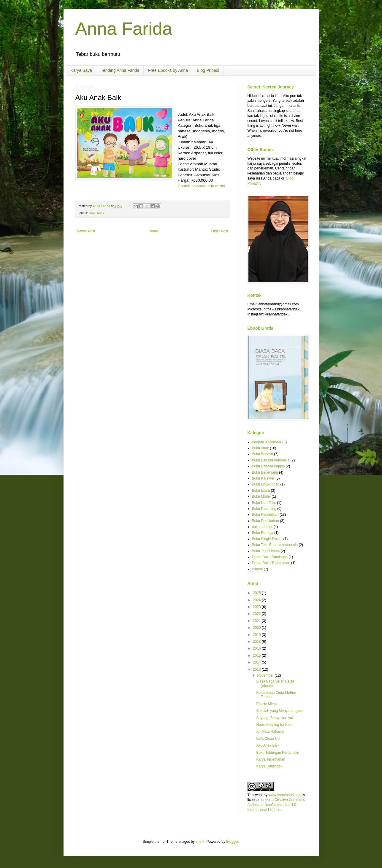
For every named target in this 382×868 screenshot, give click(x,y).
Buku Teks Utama (266, 551)
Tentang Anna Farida (120, 70)
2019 (257, 635)
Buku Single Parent (267, 539)
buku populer (262, 527)
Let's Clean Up (268, 739)
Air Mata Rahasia (270, 731)
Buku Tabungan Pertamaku (278, 753)
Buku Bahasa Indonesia (271, 460)
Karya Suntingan (269, 766)
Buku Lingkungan (266, 484)
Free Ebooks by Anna (168, 70)
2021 (257, 621)
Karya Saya (81, 70)
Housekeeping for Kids (274, 725)
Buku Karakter (263, 478)
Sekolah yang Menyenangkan (280, 711)
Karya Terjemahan (271, 759)
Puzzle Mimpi (267, 704)
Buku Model (261, 496)
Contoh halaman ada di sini (202, 186)
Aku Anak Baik (268, 745)
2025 (257, 593)
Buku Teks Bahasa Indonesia (275, 545)
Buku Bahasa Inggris (268, 466)
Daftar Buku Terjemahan (271, 563)
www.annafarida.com (285, 795)
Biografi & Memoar (267, 442)
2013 (257, 669)
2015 (257, 656)
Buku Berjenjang (265, 472)
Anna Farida (124, 29)
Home (153, 231)
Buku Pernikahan (266, 521)
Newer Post (86, 231)
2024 (257, 600)
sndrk (200, 842)
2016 (257, 648)
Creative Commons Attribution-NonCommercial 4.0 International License (276, 805)
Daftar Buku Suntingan (270, 557)
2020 (257, 628)
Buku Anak (96, 213)
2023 (257, 607)
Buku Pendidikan (265, 515)
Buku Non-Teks (264, 503)
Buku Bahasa (263, 454)
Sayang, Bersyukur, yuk (275, 718)
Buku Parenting (264, 509)
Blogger (232, 842)
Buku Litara (261, 491)
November (266, 675)
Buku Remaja (263, 533)
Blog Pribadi (208, 70)
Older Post (220, 231)
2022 (257, 614)
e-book (257, 569)
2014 (257, 662)
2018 (257, 642)
